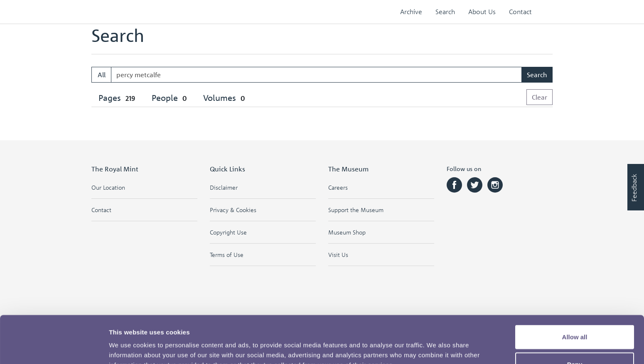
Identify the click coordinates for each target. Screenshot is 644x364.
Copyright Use (228, 232)
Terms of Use (227, 255)
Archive (411, 12)
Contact (520, 12)
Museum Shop (347, 232)
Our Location (108, 187)
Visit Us (338, 255)
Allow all (575, 292)
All (102, 75)
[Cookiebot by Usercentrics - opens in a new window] (54, 348)
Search (445, 12)
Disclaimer (224, 187)
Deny (575, 320)
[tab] (118, 98)
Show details (436, 348)
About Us (482, 12)
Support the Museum (356, 210)
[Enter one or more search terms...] (317, 75)
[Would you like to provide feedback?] (636, 187)
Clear (540, 97)
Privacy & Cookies (233, 210)
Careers (338, 187)
